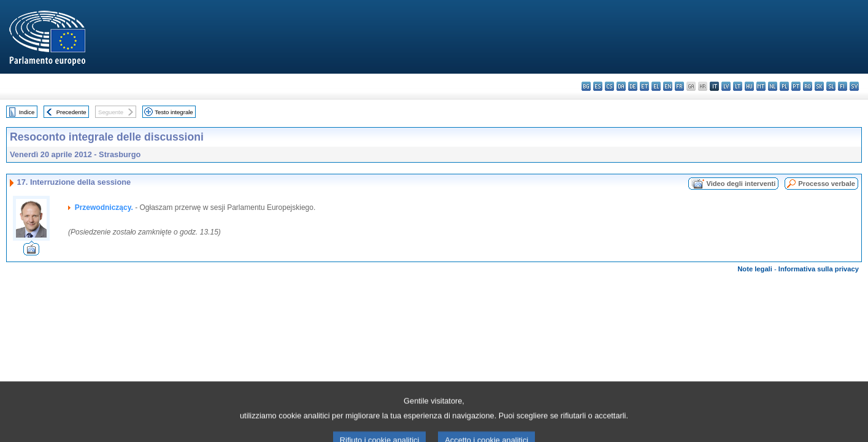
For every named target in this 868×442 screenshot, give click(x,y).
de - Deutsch (633, 86)
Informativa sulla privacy (819, 269)
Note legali (755, 269)
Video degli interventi (741, 184)
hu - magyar (749, 86)
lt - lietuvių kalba (738, 86)
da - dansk (621, 86)
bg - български (586, 86)
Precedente (71, 112)
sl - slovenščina (831, 86)
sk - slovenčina (819, 86)
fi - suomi (843, 86)
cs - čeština (609, 86)
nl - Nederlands (773, 86)
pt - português (796, 86)
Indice (27, 112)
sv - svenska (854, 86)
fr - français (679, 86)
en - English (668, 86)
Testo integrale (174, 112)
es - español (598, 86)
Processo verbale (827, 184)
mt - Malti (761, 86)
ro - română (808, 86)
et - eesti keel (644, 86)
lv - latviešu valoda (726, 86)
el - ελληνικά (656, 86)
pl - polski (784, 86)
